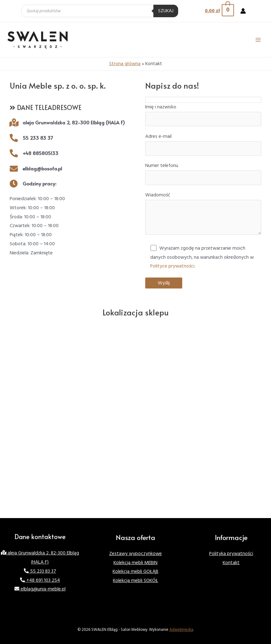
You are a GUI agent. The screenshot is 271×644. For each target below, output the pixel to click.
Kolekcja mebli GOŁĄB (135, 571)
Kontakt (231, 563)
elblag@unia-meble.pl (40, 589)
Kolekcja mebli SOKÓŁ (135, 581)
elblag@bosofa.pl (42, 168)
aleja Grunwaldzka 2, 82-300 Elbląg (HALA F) (74, 122)
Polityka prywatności (231, 554)
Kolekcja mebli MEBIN (135, 563)
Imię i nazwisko (203, 115)
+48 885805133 (40, 153)
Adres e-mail (203, 144)
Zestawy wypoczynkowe (135, 554)
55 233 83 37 (38, 138)
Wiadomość (203, 215)
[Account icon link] (243, 11)
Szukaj (166, 11)
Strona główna (125, 64)
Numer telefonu (203, 174)
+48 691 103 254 (40, 580)
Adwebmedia (181, 630)
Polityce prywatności (172, 266)
